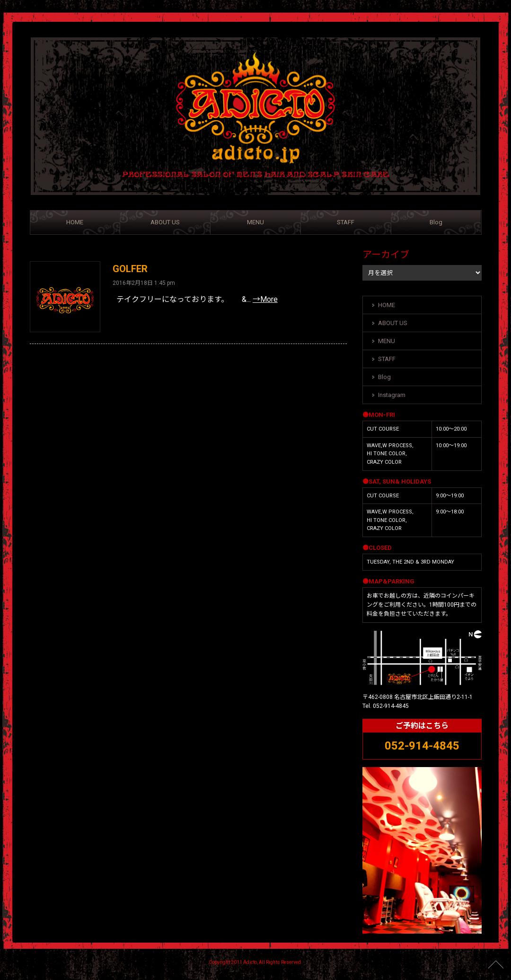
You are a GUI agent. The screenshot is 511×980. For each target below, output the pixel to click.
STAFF (346, 222)
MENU (255, 222)
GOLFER (130, 269)
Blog (436, 222)
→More (265, 299)
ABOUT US (165, 222)
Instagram (392, 395)
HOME (75, 222)
